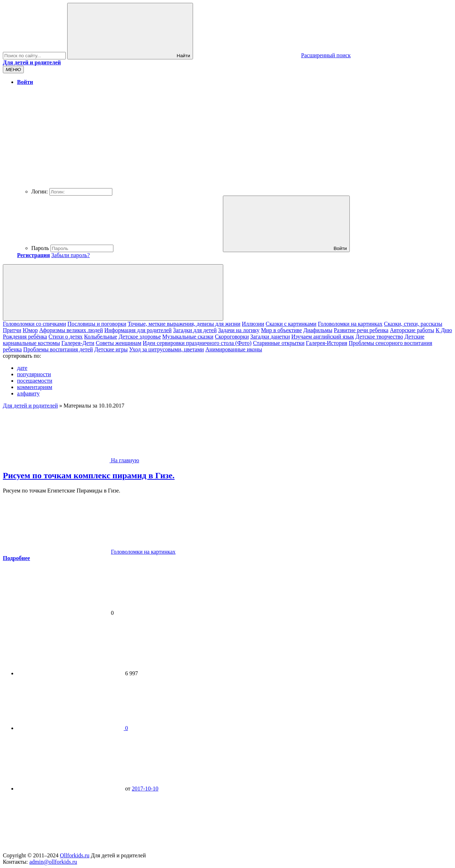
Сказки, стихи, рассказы (413, 324)
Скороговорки (232, 337)
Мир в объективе (281, 330)
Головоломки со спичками (34, 324)
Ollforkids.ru (74, 855)
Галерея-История (327, 343)
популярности (34, 374)
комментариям (35, 387)
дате (22, 368)
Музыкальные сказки (188, 337)
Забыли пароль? (70, 255)
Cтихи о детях (65, 337)
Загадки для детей (195, 330)
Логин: (40, 191)
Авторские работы (412, 330)
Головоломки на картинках (350, 324)
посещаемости (35, 381)
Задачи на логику (239, 330)
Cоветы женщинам (118, 343)
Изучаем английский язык (323, 337)
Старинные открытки (279, 343)
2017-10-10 (145, 789)
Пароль (40, 248)
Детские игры (111, 349)
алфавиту (28, 393)
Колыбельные (101, 337)
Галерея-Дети (78, 343)
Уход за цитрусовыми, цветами (167, 349)
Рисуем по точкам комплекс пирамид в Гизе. (89, 475)
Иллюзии (253, 324)
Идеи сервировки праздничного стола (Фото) (197, 343)
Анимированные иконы (234, 349)
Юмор (30, 330)
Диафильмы (318, 330)
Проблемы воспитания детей (58, 349)
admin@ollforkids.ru (53, 862)
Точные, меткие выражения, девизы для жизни (184, 324)
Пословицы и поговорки (97, 324)
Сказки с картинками (291, 324)
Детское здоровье (140, 337)
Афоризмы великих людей (71, 330)
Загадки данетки (270, 337)
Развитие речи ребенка (361, 330)
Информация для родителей (138, 330)
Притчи (12, 330)
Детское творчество (379, 337)
